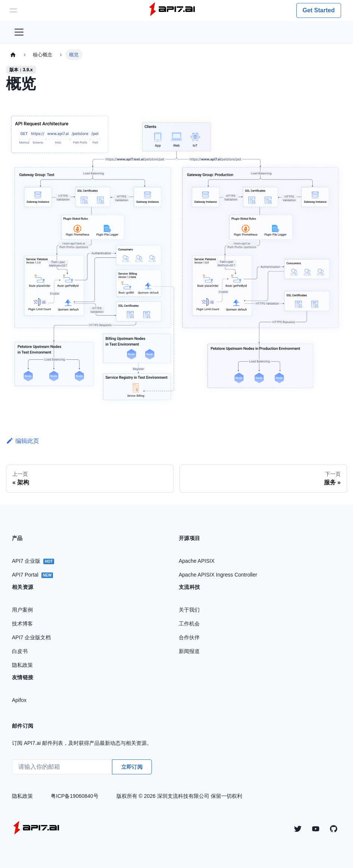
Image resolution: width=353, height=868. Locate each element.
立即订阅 (132, 767)
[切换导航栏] (19, 32)
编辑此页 (23, 441)
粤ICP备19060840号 (75, 796)
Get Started (319, 10)
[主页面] (13, 55)
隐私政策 (22, 796)
